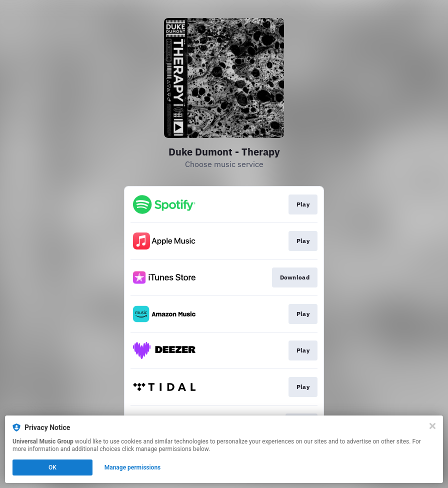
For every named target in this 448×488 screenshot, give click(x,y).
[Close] (432, 426)
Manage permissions (133, 467)
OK (52, 467)
